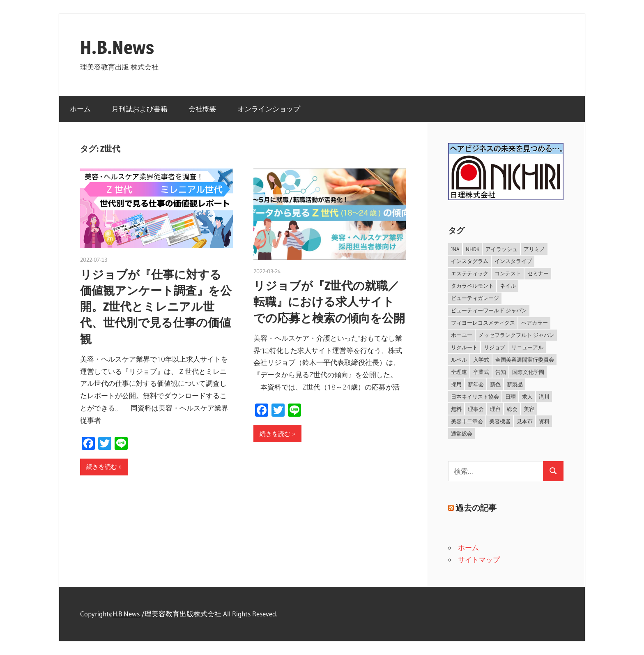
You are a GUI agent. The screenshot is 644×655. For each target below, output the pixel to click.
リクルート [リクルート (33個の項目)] (464, 347)
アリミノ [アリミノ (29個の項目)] (534, 249)
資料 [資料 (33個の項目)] (544, 421)
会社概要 (202, 109)
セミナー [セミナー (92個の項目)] (538, 273)
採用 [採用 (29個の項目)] (456, 384)
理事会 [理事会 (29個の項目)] (476, 409)
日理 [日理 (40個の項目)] (511, 397)
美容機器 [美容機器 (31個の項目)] (500, 421)
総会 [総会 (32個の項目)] (512, 409)
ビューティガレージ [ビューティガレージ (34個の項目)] (475, 298)
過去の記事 (476, 508)
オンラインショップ (269, 109)
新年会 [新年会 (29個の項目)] (476, 384)
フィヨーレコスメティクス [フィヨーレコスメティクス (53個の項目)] (483, 323)
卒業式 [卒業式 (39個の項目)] (481, 372)
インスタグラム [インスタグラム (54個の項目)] (470, 261)
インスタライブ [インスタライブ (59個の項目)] (513, 261)
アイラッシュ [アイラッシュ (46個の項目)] (501, 249)
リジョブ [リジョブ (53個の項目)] (494, 347)
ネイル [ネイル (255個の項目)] (508, 286)
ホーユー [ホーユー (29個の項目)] (462, 335)
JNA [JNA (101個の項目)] (455, 249)
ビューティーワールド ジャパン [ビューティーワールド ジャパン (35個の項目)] (489, 310)
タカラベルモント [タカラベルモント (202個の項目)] (472, 286)
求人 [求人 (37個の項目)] (527, 397)
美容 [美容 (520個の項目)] (529, 409)
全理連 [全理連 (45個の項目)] (459, 372)
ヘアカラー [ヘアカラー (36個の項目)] (535, 323)
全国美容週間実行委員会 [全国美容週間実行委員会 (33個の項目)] (525, 360)
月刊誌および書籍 (140, 109)
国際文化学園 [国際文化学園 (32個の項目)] (528, 372)
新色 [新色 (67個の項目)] (495, 384)
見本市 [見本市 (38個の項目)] (525, 421)
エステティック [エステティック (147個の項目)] (470, 273)
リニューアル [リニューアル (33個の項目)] (527, 347)
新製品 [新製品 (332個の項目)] (515, 384)
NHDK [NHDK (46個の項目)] (473, 249)
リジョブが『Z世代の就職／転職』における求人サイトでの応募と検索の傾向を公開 (329, 302)
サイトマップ (479, 559)
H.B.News (117, 47)
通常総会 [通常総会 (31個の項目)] (462, 434)
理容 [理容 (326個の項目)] (495, 409)
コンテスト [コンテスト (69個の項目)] (508, 273)
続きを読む (102, 467)
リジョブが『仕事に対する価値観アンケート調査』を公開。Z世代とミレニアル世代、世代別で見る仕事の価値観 (156, 307)
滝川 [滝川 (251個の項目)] (544, 397)
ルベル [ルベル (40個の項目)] (459, 360)
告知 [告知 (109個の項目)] (501, 372)
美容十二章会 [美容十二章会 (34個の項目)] (467, 421)
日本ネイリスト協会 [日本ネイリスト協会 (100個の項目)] (475, 397)
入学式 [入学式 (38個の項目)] (481, 360)
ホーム (80, 109)
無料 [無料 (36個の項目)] (456, 409)
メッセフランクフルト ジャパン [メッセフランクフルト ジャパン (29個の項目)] (516, 335)
